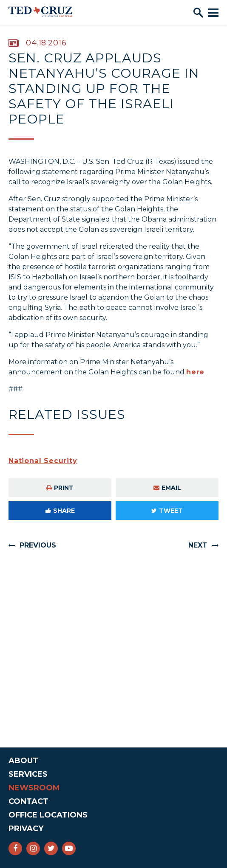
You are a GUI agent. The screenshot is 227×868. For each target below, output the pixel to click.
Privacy (26, 829)
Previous (38, 545)
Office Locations (48, 815)
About (23, 761)
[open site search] (198, 13)
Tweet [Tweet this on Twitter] (167, 511)
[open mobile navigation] (213, 13)
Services (28, 774)
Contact (28, 801)
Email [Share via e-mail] (167, 488)
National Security (43, 461)
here (195, 372)
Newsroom (34, 788)
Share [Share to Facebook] (60, 511)
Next (198, 545)
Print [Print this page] (60, 488)
